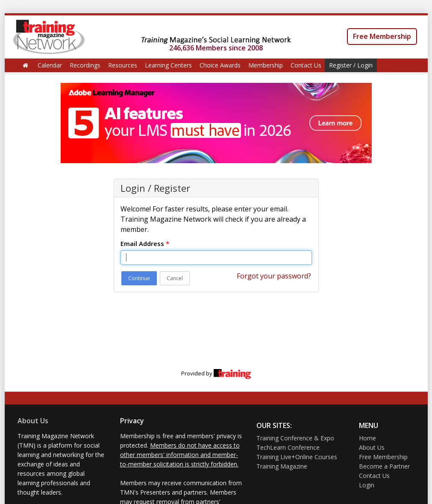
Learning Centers (168, 65)
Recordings (85, 65)
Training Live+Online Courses (297, 457)
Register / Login (351, 65)
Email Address (145, 243)
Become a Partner (384, 466)
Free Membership (382, 36)
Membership (266, 65)
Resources (123, 65)
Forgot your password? (274, 276)
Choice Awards (220, 65)
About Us (33, 421)
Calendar (50, 65)
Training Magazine (282, 466)
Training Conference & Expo (295, 438)
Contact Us (306, 65)
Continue (139, 278)
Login (367, 485)
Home (367, 438)
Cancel (175, 278)
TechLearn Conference (288, 447)
